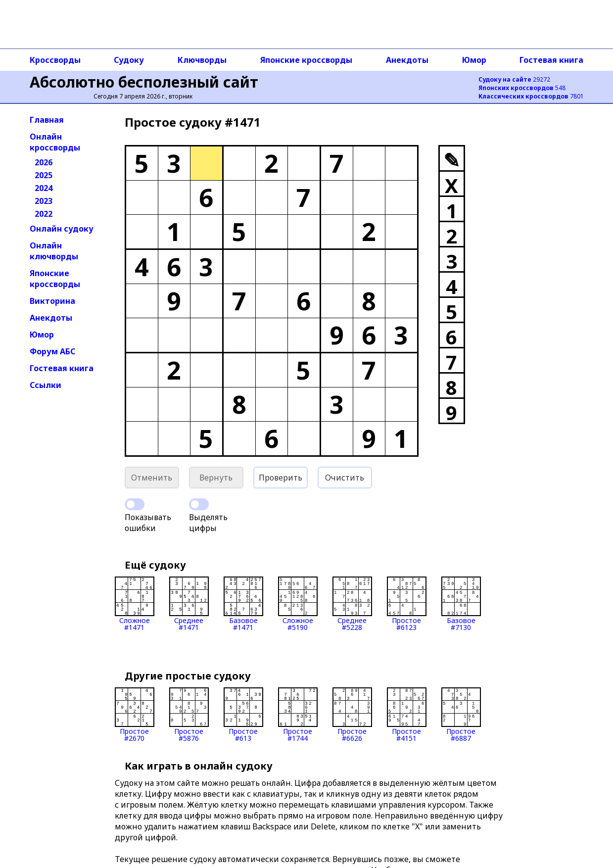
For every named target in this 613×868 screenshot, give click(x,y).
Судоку (129, 60)
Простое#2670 (135, 715)
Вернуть (216, 478)
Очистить (345, 478)
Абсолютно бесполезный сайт (144, 82)
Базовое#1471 (243, 604)
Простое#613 (243, 715)
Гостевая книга (551, 60)
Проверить (281, 478)
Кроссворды (55, 60)
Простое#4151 (407, 715)
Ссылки (46, 385)
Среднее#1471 (189, 604)
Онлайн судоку (62, 229)
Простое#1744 (298, 715)
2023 (44, 201)
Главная (47, 120)
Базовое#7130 (461, 604)
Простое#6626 (352, 715)
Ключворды (202, 60)
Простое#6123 (407, 604)
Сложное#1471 (135, 604)
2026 (44, 162)
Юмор (474, 60)
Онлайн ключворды (54, 251)
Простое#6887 (461, 715)
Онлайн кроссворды (55, 142)
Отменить (152, 478)
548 (522, 88)
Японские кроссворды (306, 60)
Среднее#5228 (352, 604)
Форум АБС (52, 351)
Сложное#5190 (298, 604)
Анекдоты (407, 60)
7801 (531, 96)
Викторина (52, 301)
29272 (514, 79)
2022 (44, 214)
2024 (44, 188)
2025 (44, 175)
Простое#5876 (189, 715)
